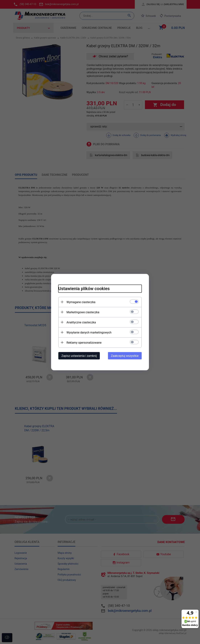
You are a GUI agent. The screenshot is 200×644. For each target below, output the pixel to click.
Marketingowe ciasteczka (83, 312)
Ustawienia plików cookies (84, 288)
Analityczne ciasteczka (81, 322)
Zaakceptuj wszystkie (125, 356)
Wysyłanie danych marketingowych (89, 332)
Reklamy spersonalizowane (84, 342)
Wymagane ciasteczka (81, 302)
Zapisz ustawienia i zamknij (79, 356)
